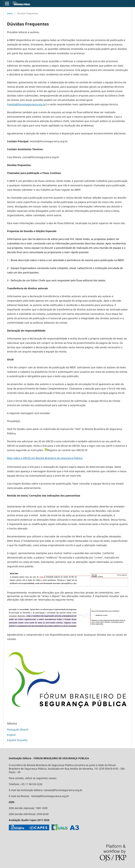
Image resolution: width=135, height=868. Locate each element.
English (11, 735)
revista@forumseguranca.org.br (27, 104)
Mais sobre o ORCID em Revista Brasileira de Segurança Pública (45, 458)
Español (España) (17, 740)
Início (10, 13)
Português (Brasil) (18, 730)
